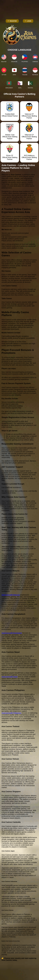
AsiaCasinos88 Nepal (10, 677)
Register (12, 21)
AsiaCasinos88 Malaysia (11, 595)
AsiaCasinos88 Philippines (12, 713)
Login (28, 21)
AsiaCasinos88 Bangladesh (12, 633)
